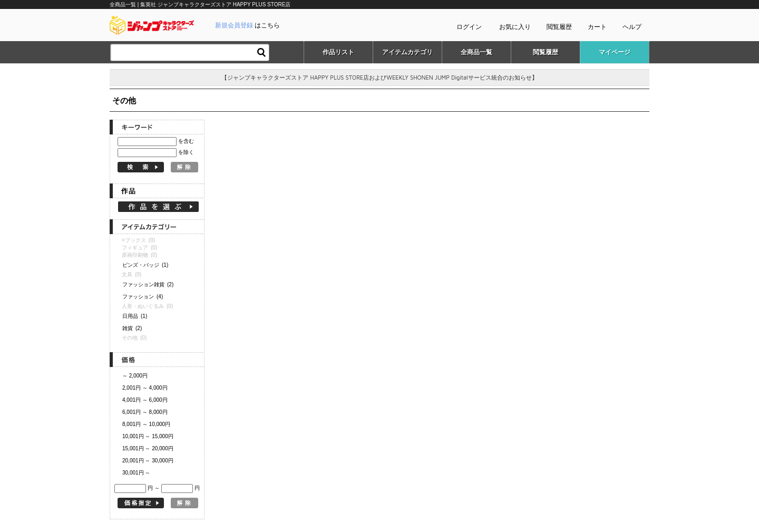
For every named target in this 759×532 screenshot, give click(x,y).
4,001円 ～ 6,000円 (145, 400)
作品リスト (338, 52)
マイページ (615, 52)
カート (597, 27)
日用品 (135, 316)
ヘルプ (632, 27)
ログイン (469, 27)
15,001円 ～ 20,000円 (148, 448)
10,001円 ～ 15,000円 (148, 436)
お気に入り (515, 27)
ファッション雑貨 (148, 284)
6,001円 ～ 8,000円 (145, 412)
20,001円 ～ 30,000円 (148, 461)
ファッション (143, 297)
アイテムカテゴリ (407, 52)
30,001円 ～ (136, 473)
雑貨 (132, 328)
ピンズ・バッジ (145, 265)
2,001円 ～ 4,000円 (145, 388)
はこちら (247, 25)
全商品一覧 (476, 52)
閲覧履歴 (559, 27)
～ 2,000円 (135, 376)
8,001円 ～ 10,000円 (146, 424)
